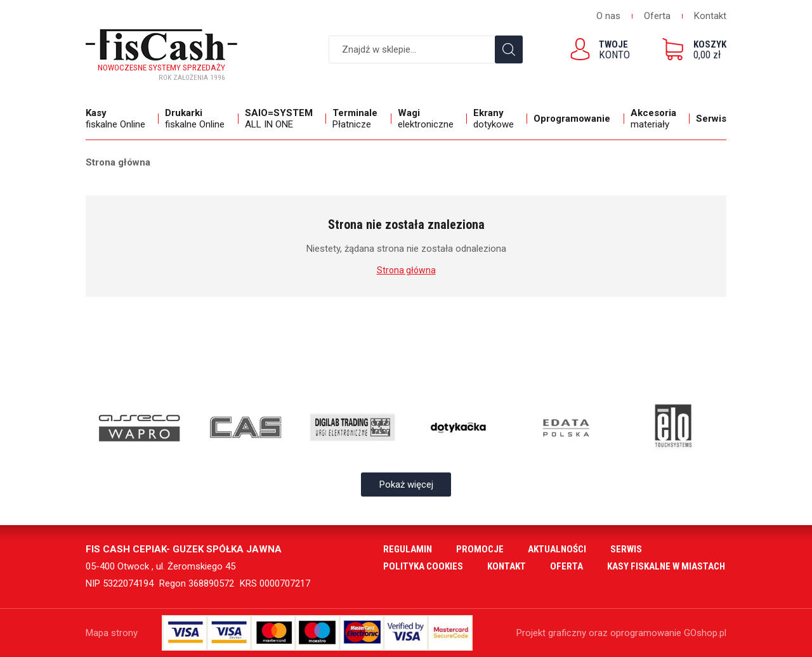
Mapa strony (112, 633)
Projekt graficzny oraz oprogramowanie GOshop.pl (621, 633)
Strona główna (118, 162)
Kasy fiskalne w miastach (666, 566)
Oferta (657, 16)
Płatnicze (358, 119)
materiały (657, 119)
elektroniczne (429, 119)
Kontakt (710, 16)
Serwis (711, 119)
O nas (608, 16)
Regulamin (408, 549)
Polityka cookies (423, 566)
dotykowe (497, 119)
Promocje (480, 549)
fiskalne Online (119, 119)
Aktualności (557, 549)
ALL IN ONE (282, 119)
